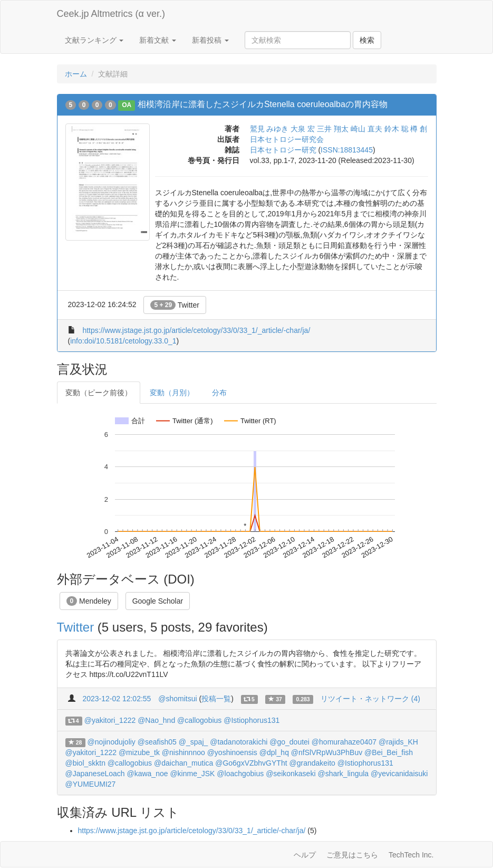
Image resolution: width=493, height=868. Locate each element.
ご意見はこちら (352, 855)
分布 (219, 393)
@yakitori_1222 (110, 720)
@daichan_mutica (183, 763)
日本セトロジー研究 (283, 150)
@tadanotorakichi (239, 742)
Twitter (175, 305)
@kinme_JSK (192, 774)
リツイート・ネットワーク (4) (370, 699)
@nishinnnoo (183, 752)
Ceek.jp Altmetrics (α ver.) (111, 14)
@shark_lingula (343, 774)
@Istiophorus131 (252, 720)
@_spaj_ (193, 742)
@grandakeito (312, 763)
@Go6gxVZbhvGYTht (251, 763)
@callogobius (199, 720)
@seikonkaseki (291, 774)
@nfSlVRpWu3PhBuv (327, 752)
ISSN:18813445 (347, 150)
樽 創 (419, 129)
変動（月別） (172, 393)
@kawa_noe (147, 774)
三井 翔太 (333, 129)
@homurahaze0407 (344, 742)
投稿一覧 (216, 699)
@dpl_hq (274, 752)
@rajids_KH (398, 742)
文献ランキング (94, 40)
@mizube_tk (139, 752)
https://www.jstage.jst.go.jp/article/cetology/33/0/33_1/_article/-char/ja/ (196, 330)
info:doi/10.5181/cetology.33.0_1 (123, 341)
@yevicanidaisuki (399, 774)
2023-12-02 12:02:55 (117, 699)
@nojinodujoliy (112, 742)
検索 (367, 40)
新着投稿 (210, 40)
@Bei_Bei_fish (389, 752)
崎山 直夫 (366, 129)
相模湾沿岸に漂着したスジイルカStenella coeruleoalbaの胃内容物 (263, 104)
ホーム (76, 74)
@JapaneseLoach (95, 774)
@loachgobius (240, 774)
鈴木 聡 (397, 129)
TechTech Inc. (411, 855)
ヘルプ (305, 855)
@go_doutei (289, 742)
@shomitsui (177, 699)
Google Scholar (158, 601)
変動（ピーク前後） (99, 393)
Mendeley (89, 601)
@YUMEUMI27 (91, 784)
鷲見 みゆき (269, 129)
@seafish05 (157, 742)
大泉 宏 (303, 129)
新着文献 (158, 40)
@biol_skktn (85, 763)
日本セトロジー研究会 (287, 139)
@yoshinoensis (232, 752)
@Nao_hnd (156, 720)
